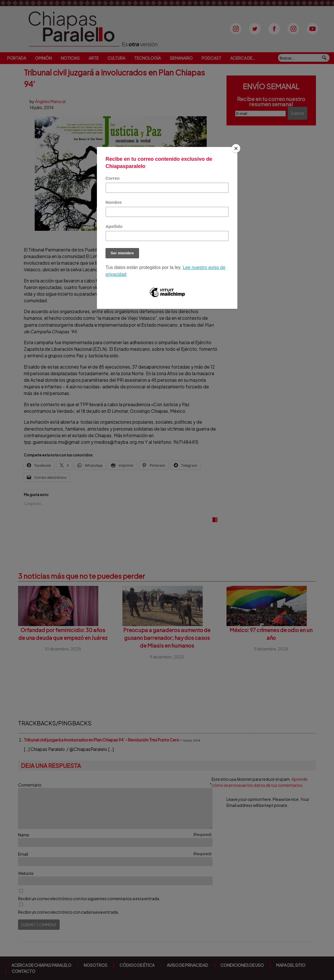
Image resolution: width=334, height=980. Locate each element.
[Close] (236, 148)
